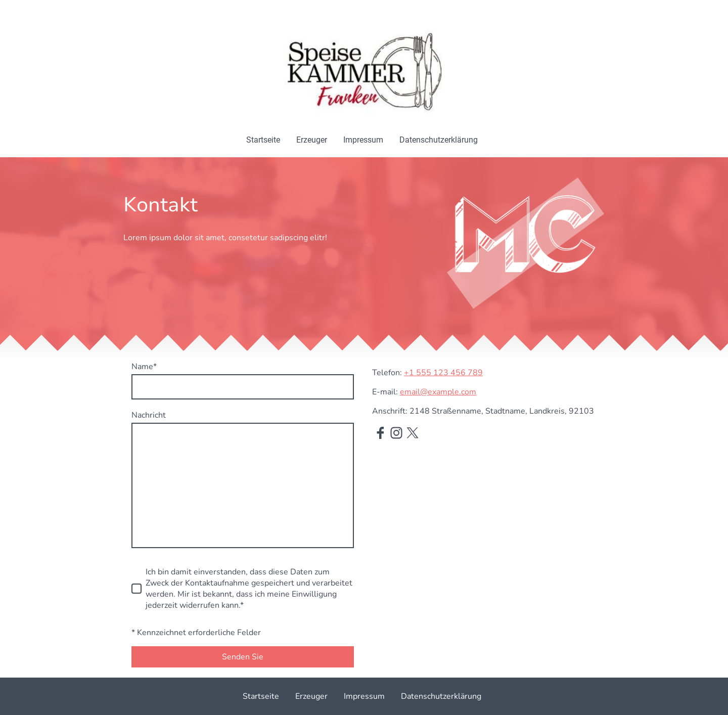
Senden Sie (243, 657)
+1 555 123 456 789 (443, 373)
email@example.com (438, 392)
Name (144, 367)
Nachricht (149, 415)
